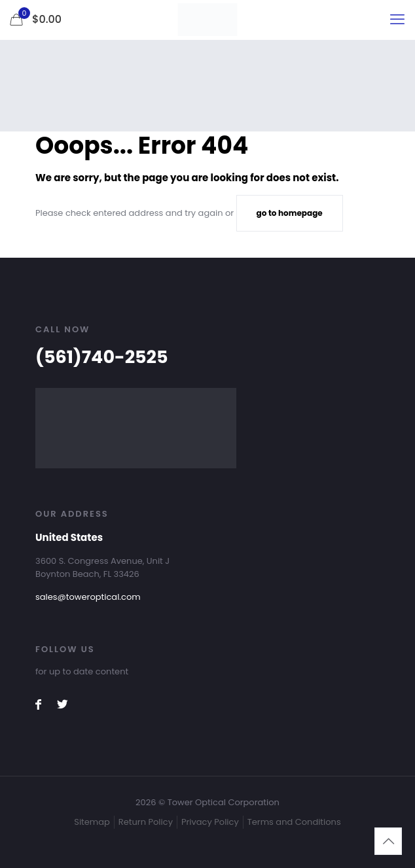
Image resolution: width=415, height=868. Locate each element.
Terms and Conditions (294, 822)
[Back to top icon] (388, 841)
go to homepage (290, 213)
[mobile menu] (397, 20)
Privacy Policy (210, 822)
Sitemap (92, 822)
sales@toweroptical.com (88, 597)
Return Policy (146, 822)
